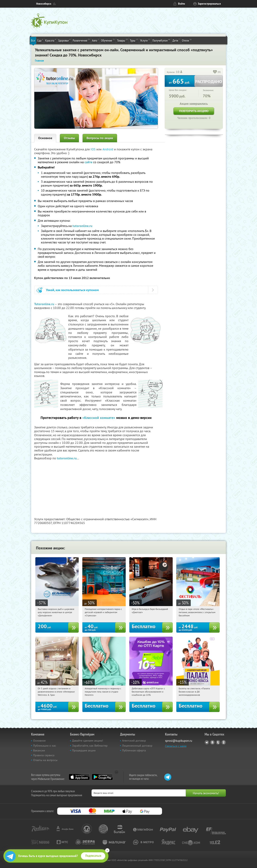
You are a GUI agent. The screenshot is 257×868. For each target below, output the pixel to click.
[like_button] (215, 72)
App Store (79, 777)
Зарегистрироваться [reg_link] (209, 4)
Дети (176, 40)
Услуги (145, 40)
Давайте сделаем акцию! (88, 741)
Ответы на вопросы (45, 760)
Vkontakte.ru (212, 742)
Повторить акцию (194, 111)
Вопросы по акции (100, 138)
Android (108, 149)
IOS (93, 149)
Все (33, 40)
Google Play (102, 777)
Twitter (218, 742)
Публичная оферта (134, 750)
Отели (187, 40)
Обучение (108, 40)
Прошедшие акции (84, 750)
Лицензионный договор (137, 746)
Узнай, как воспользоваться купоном (72, 290)
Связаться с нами (176, 746)
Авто (95, 40)
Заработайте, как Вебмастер (90, 746)
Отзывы (69, 138)
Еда (40, 40)
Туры (134, 40)
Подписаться (93, 856)
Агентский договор (134, 741)
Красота (50, 40)
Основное (45, 138)
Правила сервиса (44, 755)
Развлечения (81, 40)
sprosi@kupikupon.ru (179, 741)
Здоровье (64, 40)
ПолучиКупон (161, 40)
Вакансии (39, 750)
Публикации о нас (45, 746)
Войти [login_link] (182, 4)
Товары (122, 40)
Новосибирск (44, 4)
